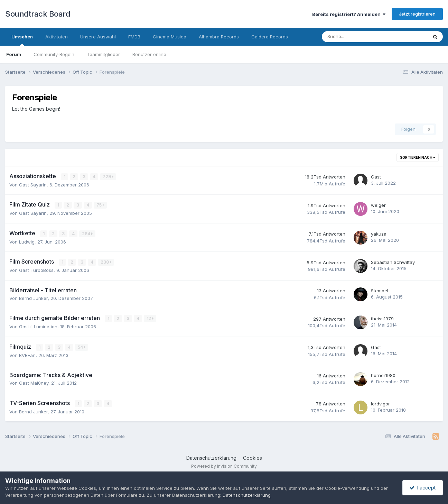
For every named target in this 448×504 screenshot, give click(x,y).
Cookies (253, 458)
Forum (14, 54)
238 (106, 262)
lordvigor (380, 404)
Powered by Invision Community (224, 466)
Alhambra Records (219, 37)
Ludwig (27, 242)
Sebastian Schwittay (393, 262)
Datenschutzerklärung (211, 458)
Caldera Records (270, 37)
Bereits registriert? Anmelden (349, 14)
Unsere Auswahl (98, 37)
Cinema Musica (170, 37)
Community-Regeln (54, 54)
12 (150, 318)
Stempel (380, 291)
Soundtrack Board (38, 14)
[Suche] (354, 37)
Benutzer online (149, 54)
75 (100, 205)
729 (108, 177)
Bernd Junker (33, 298)
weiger (378, 205)
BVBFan (27, 355)
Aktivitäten (57, 37)
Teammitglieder (103, 54)
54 (82, 347)
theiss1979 (382, 319)
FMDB (134, 37)
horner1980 (383, 375)
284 (87, 234)
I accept (423, 488)
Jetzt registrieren (417, 14)
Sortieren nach (418, 157)
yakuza (379, 234)
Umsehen (22, 40)
